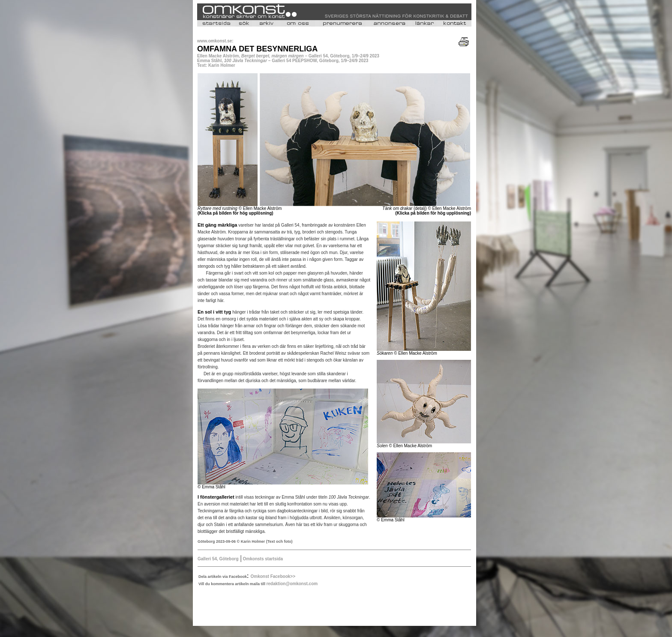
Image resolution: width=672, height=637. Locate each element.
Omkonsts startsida (262, 559)
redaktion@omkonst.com (292, 584)
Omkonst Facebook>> (273, 576)
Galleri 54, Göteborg (218, 559)
